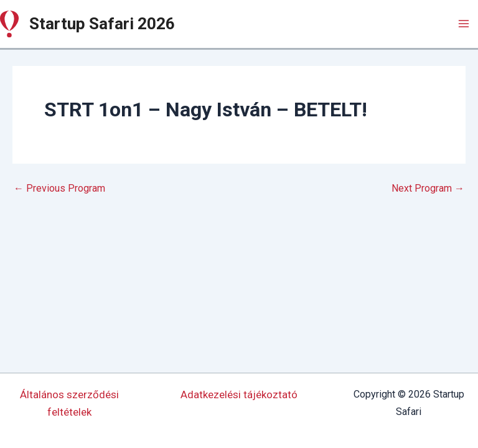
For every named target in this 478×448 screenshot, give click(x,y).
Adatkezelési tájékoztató (239, 394)
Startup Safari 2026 (102, 24)
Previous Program (59, 189)
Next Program (428, 189)
